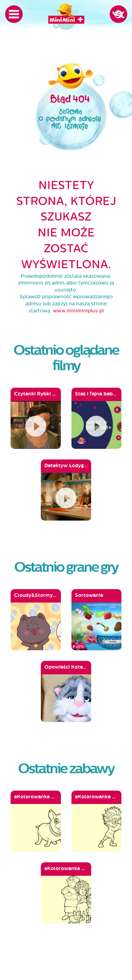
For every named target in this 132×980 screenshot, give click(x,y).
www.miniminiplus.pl (78, 311)
